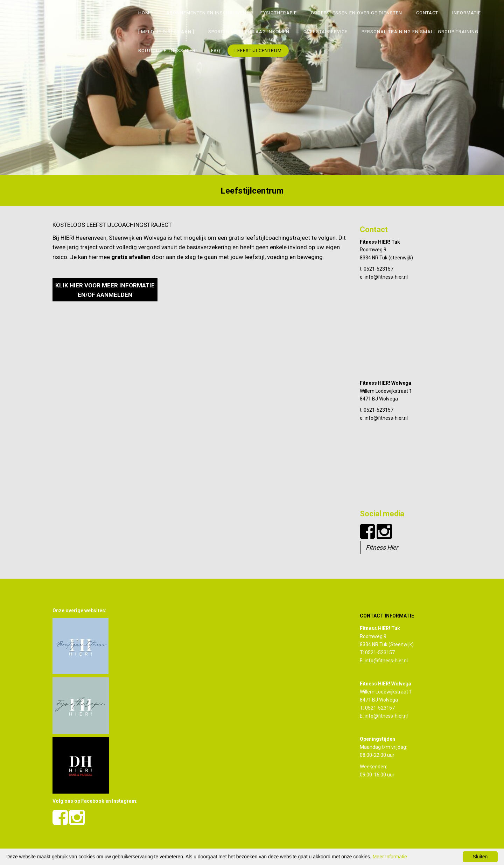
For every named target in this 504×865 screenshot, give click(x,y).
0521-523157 (379, 269)
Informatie (467, 13)
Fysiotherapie (279, 13)
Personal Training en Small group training (420, 32)
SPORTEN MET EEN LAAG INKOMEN (249, 32)
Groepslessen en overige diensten (356, 13)
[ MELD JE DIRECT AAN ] (166, 32)
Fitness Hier (382, 547)
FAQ (216, 51)
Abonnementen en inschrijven (206, 13)
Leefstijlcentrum (258, 51)
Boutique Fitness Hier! (168, 51)
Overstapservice (325, 32)
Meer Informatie (390, 857)
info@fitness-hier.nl (386, 277)
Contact (427, 13)
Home (145, 13)
